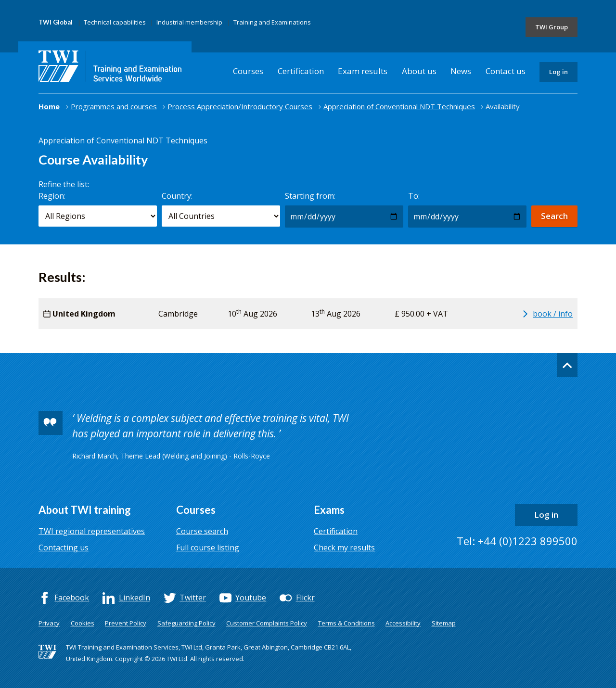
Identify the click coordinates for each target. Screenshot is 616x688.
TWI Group (552, 27)
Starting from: (310, 196)
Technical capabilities (115, 22)
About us (419, 71)
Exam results (363, 71)
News (461, 71)
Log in (558, 72)
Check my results (344, 548)
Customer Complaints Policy (267, 623)
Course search (202, 531)
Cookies (83, 623)
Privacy (49, 623)
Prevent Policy (126, 623)
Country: (177, 196)
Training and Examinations (272, 22)
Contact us (506, 71)
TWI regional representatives (92, 531)
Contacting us (64, 548)
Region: (52, 196)
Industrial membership (189, 22)
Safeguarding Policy (186, 623)
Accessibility (403, 623)
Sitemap (444, 623)
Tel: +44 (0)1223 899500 (517, 541)
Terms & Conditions (346, 623)
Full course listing (208, 548)
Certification (301, 71)
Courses (248, 71)
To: (414, 196)
